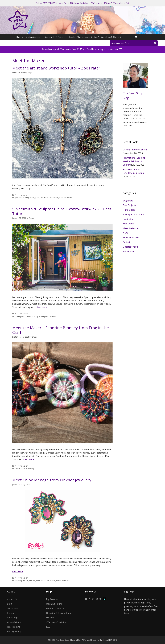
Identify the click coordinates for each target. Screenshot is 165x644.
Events (10, 613)
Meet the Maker (21, 195)
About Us (12, 599)
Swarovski (51, 581)
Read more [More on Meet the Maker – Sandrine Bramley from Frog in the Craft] (29, 459)
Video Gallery (14, 622)
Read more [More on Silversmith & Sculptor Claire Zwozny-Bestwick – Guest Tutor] (42, 307)
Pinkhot (32, 581)
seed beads (41, 581)
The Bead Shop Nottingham (52, 198)
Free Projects (129, 205)
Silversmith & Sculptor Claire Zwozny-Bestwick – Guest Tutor (62, 211)
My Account (52, 599)
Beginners (128, 201)
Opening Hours (54, 604)
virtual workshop (63, 581)
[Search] (155, 43)
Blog (9, 604)
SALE (96, 37)
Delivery (50, 618)
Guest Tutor (20, 468)
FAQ (48, 627)
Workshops (13, 618)
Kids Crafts (128, 224)
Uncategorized (130, 247)
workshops (128, 251)
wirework (68, 198)
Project (126, 242)
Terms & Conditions (57, 622)
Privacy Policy (14, 631)
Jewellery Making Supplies (80, 37)
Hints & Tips (129, 210)
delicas (25, 581)
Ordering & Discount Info (59, 613)
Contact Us (13, 608)
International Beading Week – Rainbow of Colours (134, 161)
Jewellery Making (22, 198)
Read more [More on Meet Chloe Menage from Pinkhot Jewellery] (17, 571)
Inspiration (128, 219)
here (126, 613)
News (126, 233)
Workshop (54, 316)
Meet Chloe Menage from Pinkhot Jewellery (52, 480)
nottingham (34, 198)
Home (20, 37)
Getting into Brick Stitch (135, 150)
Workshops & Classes (111, 37)
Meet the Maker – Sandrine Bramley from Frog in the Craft (61, 330)
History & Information (134, 214)
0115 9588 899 (50, 3)
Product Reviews (131, 237)
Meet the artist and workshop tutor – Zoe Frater (56, 68)
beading (18, 581)
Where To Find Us (55, 608)
